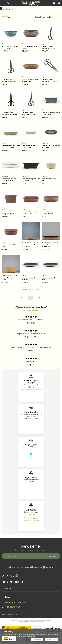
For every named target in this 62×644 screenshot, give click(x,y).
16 (22, 298)
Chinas (4, 44)
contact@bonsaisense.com (31, 389)
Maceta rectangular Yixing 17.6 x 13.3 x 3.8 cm (11, 147)
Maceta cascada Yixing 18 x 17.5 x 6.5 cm (11, 47)
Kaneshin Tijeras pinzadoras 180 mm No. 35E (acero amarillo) (10, 114)
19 (35, 298)
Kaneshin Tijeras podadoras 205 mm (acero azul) (51, 81)
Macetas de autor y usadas (30, 242)
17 (26, 298)
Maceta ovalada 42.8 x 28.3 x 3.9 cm (30, 279)
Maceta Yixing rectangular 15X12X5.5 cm (51, 113)
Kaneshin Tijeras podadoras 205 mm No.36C (49, 48)
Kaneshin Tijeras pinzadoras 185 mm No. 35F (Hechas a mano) (10, 81)
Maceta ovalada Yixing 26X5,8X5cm (10, 246)
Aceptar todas (37, 640)
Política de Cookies (16, 635)
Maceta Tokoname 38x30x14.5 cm (8, 279)
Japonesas (45, 44)
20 (40, 298)
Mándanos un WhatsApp (15, 602)
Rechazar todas (51, 640)
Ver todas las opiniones (31, 310)
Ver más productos (31, 290)
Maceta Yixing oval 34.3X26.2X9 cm (48, 213)
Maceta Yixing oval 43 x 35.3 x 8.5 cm (30, 80)
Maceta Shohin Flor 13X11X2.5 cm (28, 147)
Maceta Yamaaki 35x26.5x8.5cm (48, 246)
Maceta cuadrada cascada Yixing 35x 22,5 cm (11, 213)
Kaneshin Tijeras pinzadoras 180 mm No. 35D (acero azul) (30, 114)
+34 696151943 (13, 607)
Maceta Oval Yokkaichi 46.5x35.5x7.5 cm (9, 180)
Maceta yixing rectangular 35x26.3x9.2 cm (31, 213)
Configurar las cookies (29, 636)
